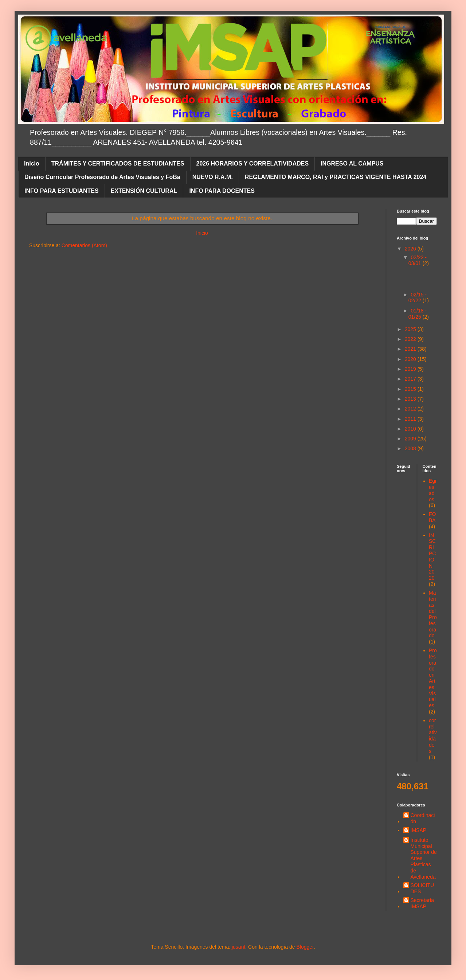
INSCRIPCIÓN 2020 (432, 557)
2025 (411, 329)
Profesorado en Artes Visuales (433, 678)
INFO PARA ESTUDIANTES (62, 191)
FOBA (432, 517)
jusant (238, 947)
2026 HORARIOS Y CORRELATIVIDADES (253, 164)
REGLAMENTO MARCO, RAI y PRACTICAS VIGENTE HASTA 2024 (336, 177)
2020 (411, 359)
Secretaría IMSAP (422, 903)
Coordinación (423, 818)
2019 (411, 369)
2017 (411, 379)
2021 (411, 349)
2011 (411, 419)
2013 (411, 399)
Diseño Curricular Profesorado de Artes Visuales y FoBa (102, 177)
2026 (411, 249)
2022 (411, 339)
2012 (411, 409)
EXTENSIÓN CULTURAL (144, 191)
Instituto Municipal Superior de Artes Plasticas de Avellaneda (424, 858)
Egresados (433, 490)
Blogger (305, 947)
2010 (411, 429)
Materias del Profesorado (433, 614)
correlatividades (433, 736)
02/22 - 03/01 (418, 260)
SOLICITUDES (422, 888)
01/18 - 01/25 (418, 314)
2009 (411, 439)
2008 (411, 448)
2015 (411, 389)
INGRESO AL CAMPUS (352, 164)
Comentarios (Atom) (84, 245)
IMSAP (419, 830)
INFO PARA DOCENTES (222, 191)
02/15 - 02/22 (418, 298)
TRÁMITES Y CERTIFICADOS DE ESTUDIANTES (118, 164)
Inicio (32, 164)
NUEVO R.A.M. (213, 177)
